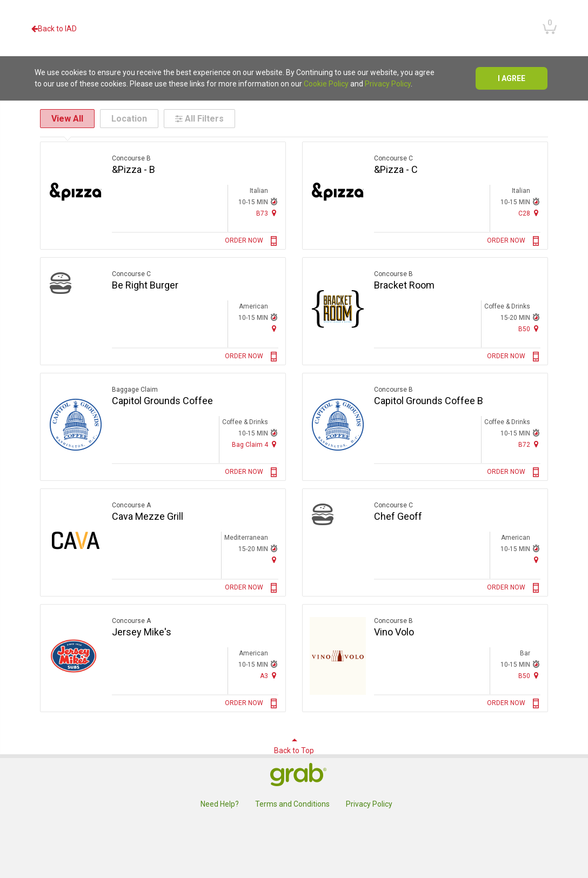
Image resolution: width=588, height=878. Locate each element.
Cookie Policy (326, 84)
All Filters (199, 119)
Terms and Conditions (292, 804)
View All (67, 119)
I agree (512, 78)
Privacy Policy (388, 84)
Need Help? (220, 804)
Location (129, 119)
